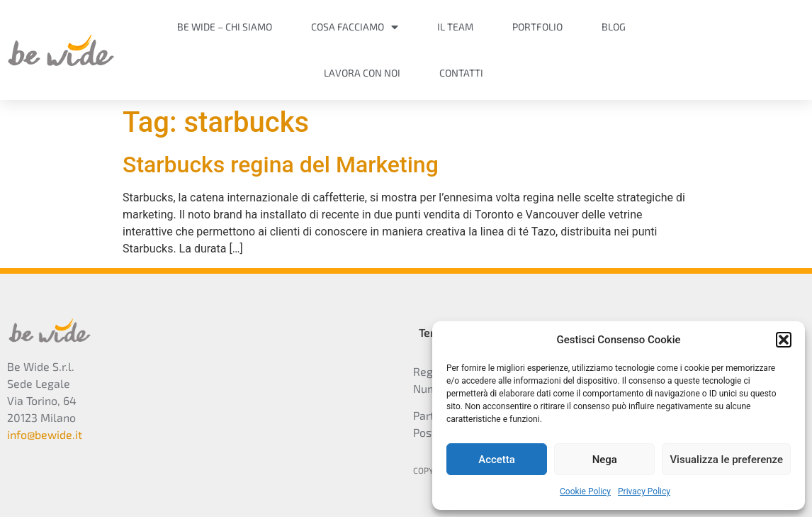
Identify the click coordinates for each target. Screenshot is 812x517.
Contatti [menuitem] (461, 73)
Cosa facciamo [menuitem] (355, 27)
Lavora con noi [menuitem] (362, 73)
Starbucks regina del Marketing (281, 165)
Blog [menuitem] (614, 27)
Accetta (497, 460)
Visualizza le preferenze (726, 460)
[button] (784, 340)
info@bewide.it (45, 434)
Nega (605, 460)
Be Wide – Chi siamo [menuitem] (225, 27)
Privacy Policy (644, 491)
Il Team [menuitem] (455, 27)
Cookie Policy (585, 491)
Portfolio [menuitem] (537, 27)
